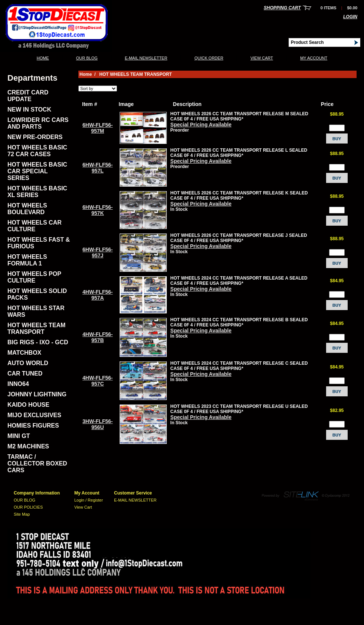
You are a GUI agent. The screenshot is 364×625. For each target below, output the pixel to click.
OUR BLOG (87, 58)
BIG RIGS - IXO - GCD (38, 342)
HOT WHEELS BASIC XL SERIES (37, 192)
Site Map (22, 514)
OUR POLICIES (28, 507)
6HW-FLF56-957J (97, 252)
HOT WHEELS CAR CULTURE (35, 226)
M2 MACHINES (28, 446)
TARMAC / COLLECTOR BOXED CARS (37, 463)
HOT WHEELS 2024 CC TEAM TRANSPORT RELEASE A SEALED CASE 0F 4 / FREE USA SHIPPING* (239, 281)
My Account (314, 58)
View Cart (262, 58)
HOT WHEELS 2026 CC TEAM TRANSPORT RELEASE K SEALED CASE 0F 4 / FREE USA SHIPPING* (239, 196)
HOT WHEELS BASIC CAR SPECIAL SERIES (37, 171)
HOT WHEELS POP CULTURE (34, 277)
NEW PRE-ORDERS (35, 137)
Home (43, 58)
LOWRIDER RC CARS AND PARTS (38, 123)
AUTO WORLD (28, 363)
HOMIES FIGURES (33, 426)
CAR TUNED (25, 373)
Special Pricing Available (201, 125)
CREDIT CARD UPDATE (28, 96)
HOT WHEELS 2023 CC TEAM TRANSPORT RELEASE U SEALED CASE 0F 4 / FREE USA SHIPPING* (239, 409)
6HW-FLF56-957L (97, 168)
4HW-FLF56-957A (97, 295)
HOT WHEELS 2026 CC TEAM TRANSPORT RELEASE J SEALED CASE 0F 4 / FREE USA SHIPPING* (239, 238)
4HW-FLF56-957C (97, 381)
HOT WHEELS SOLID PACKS (37, 294)
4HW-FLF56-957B (97, 337)
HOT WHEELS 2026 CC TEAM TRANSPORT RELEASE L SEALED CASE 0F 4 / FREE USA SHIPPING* (239, 153)
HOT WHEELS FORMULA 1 (27, 260)
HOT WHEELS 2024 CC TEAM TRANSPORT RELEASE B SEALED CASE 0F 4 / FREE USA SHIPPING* (239, 322)
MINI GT (19, 436)
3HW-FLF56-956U (97, 424)
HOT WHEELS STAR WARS (36, 311)
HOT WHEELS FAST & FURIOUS (39, 243)
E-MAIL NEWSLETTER (146, 58)
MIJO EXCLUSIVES (34, 415)
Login (350, 17)
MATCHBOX (24, 353)
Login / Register (89, 500)
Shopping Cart (282, 8)
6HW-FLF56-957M (97, 128)
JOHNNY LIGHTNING (37, 394)
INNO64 (18, 384)
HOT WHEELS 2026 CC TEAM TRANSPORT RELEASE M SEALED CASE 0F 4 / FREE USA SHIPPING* (239, 116)
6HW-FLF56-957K (97, 210)
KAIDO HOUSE (28, 405)
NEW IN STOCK (29, 109)
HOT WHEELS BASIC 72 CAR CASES (37, 151)
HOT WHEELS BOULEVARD (27, 209)
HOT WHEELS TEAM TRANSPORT (36, 328)
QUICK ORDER (209, 58)
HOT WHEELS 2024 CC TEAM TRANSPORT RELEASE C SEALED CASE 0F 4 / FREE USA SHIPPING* (239, 366)
